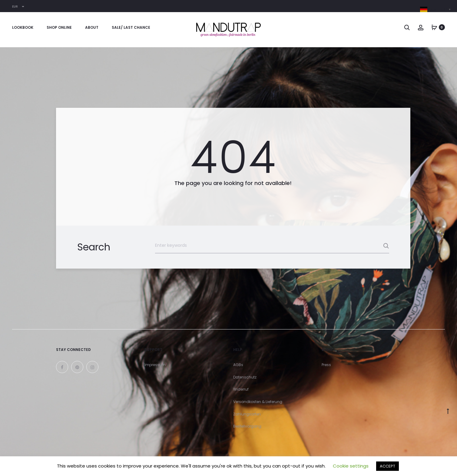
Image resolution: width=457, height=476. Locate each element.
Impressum (155, 365)
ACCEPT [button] (387, 466)
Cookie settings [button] (351, 466)
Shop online (59, 27)
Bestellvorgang (247, 426)
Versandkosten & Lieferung (258, 402)
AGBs (238, 365)
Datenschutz (245, 377)
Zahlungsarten (247, 414)
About (92, 27)
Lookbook (23, 27)
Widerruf (241, 389)
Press (326, 365)
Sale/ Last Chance (131, 27)
